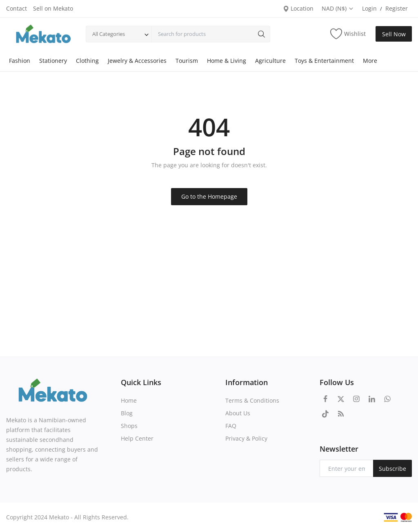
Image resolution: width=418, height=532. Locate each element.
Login (369, 8)
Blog (127, 413)
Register (397, 8)
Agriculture (270, 61)
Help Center (137, 438)
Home (129, 400)
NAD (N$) (338, 8)
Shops (129, 426)
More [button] (370, 61)
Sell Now (394, 34)
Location (298, 8)
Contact (17, 8)
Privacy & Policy (246, 438)
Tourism (187, 61)
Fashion (20, 61)
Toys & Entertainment (324, 61)
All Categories (109, 34)
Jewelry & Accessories (137, 61)
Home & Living (227, 61)
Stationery (53, 61)
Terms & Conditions (252, 400)
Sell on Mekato (53, 8)
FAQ (231, 426)
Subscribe (392, 469)
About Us (238, 413)
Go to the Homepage (209, 196)
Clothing (87, 61)
